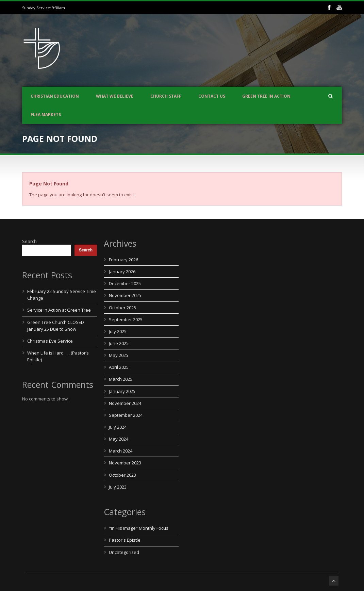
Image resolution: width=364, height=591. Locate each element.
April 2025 (119, 367)
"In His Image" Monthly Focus (139, 528)
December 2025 (125, 283)
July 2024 (118, 427)
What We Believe (115, 96)
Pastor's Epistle (125, 540)
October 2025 (122, 308)
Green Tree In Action (266, 96)
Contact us (212, 96)
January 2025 (122, 391)
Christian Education (55, 96)
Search (29, 241)
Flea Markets (46, 114)
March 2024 (121, 451)
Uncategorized (124, 552)
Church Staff (166, 96)
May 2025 (119, 355)
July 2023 (118, 487)
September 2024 (126, 415)
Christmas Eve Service (50, 341)
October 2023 (122, 475)
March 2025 (121, 379)
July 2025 (118, 331)
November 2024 (125, 403)
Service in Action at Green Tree (59, 310)
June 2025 (119, 343)
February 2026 (123, 260)
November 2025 (125, 295)
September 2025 (126, 319)
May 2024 (119, 439)
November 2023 (125, 463)
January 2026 (122, 272)
